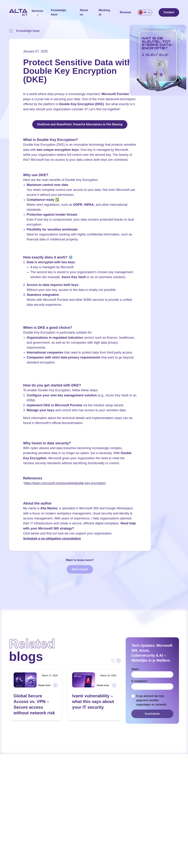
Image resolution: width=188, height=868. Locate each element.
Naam (135, 669)
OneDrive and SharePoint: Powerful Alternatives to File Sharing (80, 124)
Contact (169, 12)
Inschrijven (152, 714)
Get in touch (80, 569)
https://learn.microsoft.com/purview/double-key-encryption (65, 483)
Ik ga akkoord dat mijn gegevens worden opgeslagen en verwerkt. (152, 700)
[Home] (18, 12)
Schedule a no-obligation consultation (52, 539)
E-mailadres (139, 681)
